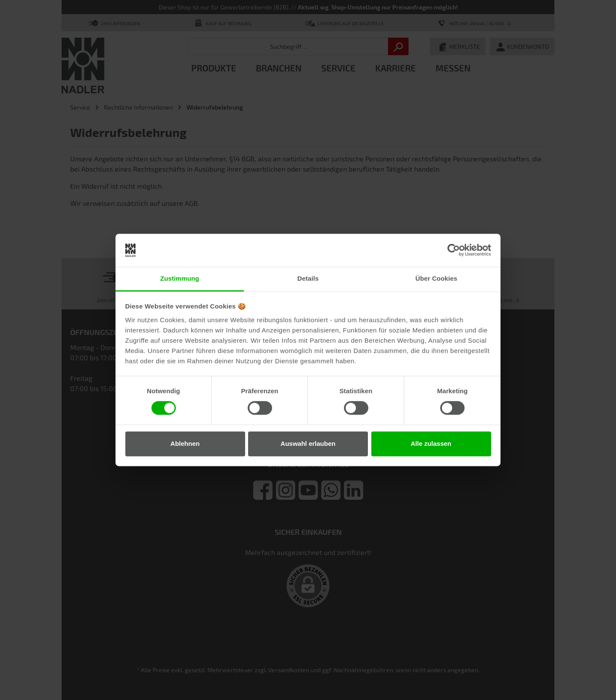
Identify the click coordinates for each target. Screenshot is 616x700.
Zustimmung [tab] (180, 278)
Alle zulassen (431, 443)
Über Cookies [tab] (436, 278)
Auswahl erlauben (308, 443)
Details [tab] (308, 278)
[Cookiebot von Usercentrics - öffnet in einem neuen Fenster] (454, 250)
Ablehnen (185, 443)
